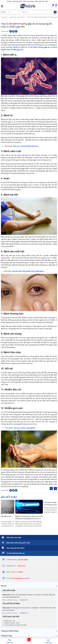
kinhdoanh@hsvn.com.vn (20, 578)
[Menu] (10, 641)
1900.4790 (21, 566)
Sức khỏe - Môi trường (17, 17)
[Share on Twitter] (13, 31)
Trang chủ (4, 17)
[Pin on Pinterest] (16, 31)
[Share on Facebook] (11, 31)
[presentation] (51, 489)
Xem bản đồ (24, 600)
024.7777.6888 (17, 572)
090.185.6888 (23, 560)
